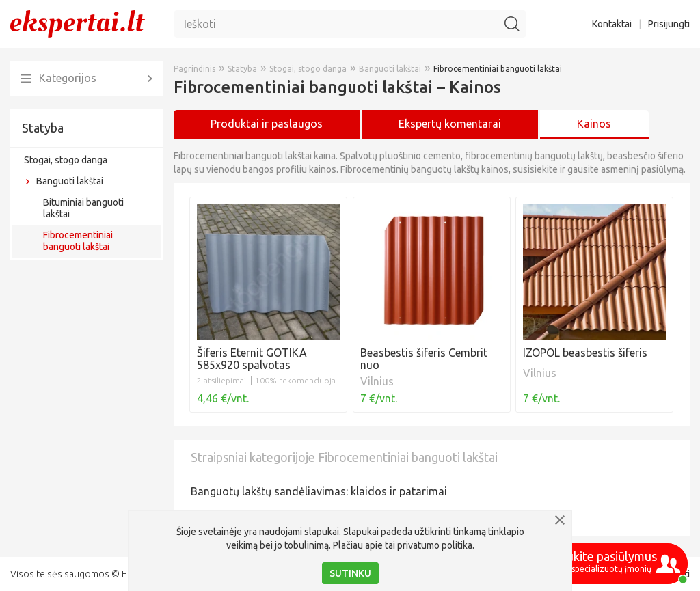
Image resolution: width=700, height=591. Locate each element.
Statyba (43, 128)
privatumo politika (435, 545)
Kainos (594, 124)
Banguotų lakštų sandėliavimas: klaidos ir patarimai (319, 491)
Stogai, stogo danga (66, 160)
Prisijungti (669, 24)
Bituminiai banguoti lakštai (83, 208)
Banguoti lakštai (70, 181)
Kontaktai (612, 24)
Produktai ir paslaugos (267, 124)
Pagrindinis (194, 69)
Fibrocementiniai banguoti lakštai (78, 241)
